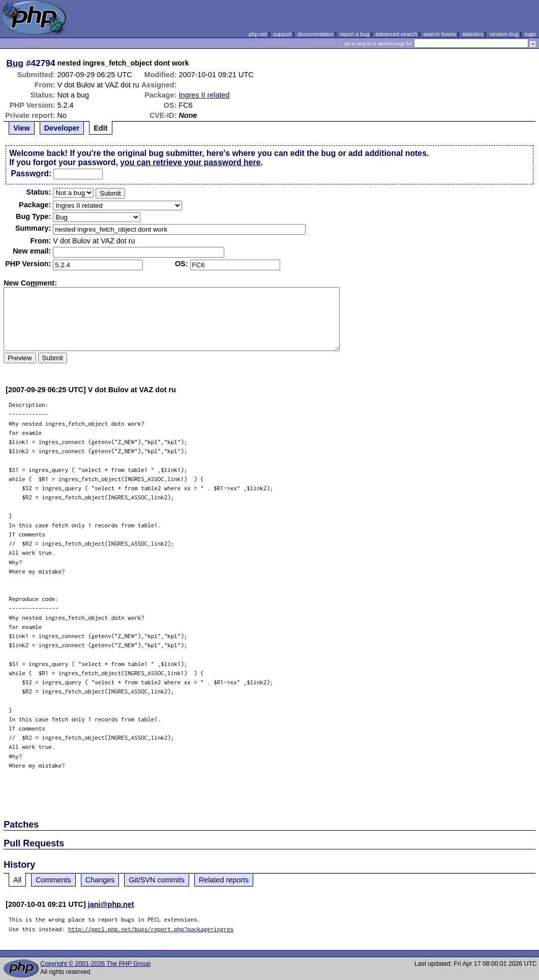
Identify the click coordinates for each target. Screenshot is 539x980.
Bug (15, 63)
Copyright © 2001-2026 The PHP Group (95, 964)
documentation (316, 34)
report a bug (354, 34)
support (282, 34)
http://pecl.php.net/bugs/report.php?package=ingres (151, 929)
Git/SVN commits (157, 880)
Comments (53, 880)
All (17, 880)
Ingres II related (204, 95)
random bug (504, 34)
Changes (100, 880)
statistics (473, 34)
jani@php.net (111, 904)
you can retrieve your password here (190, 162)
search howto (439, 34)
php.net (258, 34)
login (531, 34)
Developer (62, 128)
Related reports (224, 880)
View (22, 128)
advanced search (396, 34)
